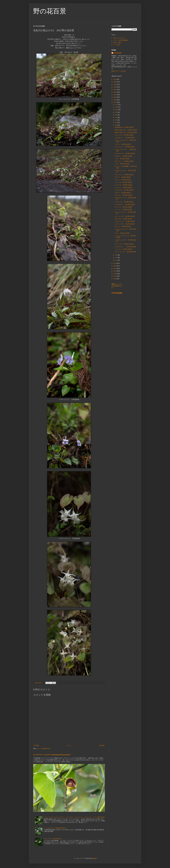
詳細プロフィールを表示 (119, 71)
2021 (115, 92)
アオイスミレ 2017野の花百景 (124, 161)
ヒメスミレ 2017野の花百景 (123, 188)
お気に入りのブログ (119, 38)
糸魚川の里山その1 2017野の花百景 (126, 133)
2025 (115, 82)
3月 (116, 255)
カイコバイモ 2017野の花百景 (124, 135)
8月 (116, 115)
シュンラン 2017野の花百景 (123, 210)
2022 (115, 90)
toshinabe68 (117, 53)
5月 (116, 123)
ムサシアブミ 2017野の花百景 (124, 175)
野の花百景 (50, 11)
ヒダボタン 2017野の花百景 (123, 156)
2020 (115, 95)
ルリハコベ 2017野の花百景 (123, 195)
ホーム (69, 745)
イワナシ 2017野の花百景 (123, 144)
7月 (116, 117)
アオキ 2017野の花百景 (122, 233)
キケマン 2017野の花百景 (123, 180)
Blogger (95, 858)
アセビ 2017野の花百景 (122, 164)
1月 (116, 260)
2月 (116, 258)
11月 (117, 107)
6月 (116, 120)
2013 (115, 271)
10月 (117, 110)
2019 (115, 97)
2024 (115, 84)
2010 (115, 279)
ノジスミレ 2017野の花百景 (123, 249)
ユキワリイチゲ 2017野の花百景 (125, 224)
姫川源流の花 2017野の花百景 (124, 127)
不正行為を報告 (117, 293)
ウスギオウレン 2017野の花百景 (125, 247)
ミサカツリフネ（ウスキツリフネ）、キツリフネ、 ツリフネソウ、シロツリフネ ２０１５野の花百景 (74, 817)
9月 (116, 112)
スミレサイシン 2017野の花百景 (125, 147)
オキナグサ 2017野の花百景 (123, 219)
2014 (115, 269)
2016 (115, 263)
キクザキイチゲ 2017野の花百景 (125, 154)
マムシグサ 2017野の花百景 (123, 185)
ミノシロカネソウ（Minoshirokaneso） (55, 828)
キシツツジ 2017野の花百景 (123, 207)
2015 (115, 266)
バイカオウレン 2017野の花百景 (125, 138)
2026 (115, 79)
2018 (115, 100)
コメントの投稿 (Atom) (43, 749)
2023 (115, 87)
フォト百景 (116, 45)
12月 (117, 105)
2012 (115, 274)
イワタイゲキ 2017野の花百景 (124, 190)
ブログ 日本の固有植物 (120, 40)
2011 (115, 276)
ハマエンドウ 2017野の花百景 (124, 202)
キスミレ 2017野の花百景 (123, 227)
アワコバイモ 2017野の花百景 (124, 244)
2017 (115, 102)
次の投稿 (36, 745)
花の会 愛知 (117, 43)
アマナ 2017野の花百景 (122, 159)
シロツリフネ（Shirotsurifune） (53, 839)
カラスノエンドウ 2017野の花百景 (125, 252)
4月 (116, 125)
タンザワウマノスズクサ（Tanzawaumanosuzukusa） (52, 755)
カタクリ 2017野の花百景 (123, 177)
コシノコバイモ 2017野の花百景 (125, 216)
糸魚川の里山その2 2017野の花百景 (126, 130)
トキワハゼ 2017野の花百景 (123, 182)
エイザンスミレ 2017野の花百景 (125, 221)
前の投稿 (102, 745)
